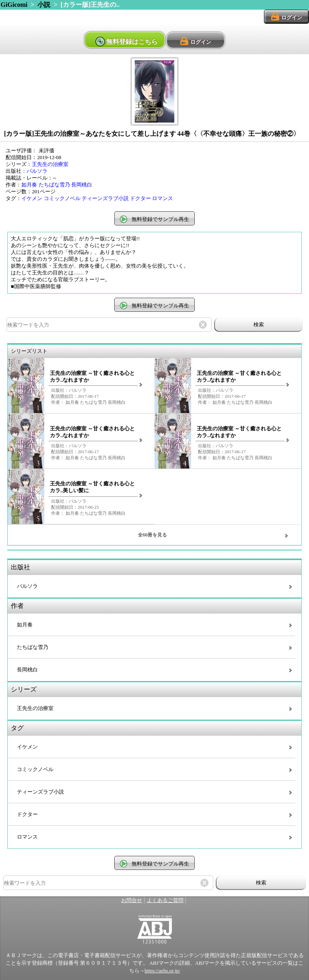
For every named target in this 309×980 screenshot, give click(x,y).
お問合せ (132, 900)
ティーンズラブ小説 (105, 198)
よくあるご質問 (165, 900)
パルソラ (37, 171)
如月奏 (29, 185)
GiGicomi (14, 5)
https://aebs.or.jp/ (162, 971)
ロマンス (163, 198)
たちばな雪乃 (54, 185)
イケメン (32, 198)
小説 (44, 5)
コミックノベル (62, 198)
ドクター (140, 198)
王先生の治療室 (50, 164)
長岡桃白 (82, 185)
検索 (259, 324)
